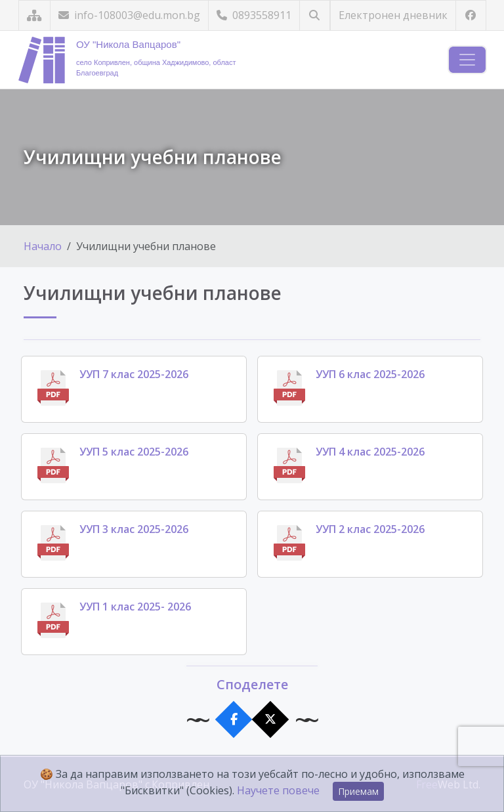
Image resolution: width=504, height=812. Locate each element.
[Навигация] (467, 60)
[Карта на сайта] (34, 15)
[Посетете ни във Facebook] (471, 15)
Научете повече (278, 790)
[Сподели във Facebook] (234, 720)
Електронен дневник (393, 15)
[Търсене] (315, 15)
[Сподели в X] (271, 720)
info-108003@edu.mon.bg (129, 15)
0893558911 (254, 15)
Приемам (358, 791)
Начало (43, 246)
